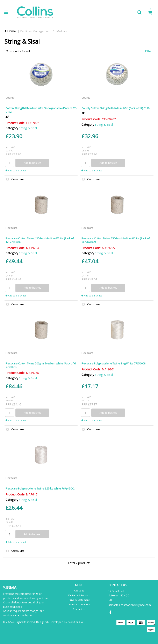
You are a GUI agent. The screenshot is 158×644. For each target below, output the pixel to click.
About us (79, 591)
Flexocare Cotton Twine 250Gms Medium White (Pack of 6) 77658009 (116, 240)
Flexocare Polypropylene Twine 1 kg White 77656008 (113, 363)
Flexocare (12, 228)
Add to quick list (16, 170)
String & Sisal (28, 128)
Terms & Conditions (79, 604)
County (10, 98)
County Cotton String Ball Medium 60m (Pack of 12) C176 (115, 108)
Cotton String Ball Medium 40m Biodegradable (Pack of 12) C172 (41, 110)
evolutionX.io (75, 622)
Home (10, 31)
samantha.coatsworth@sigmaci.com (130, 605)
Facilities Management (35, 31)
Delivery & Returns (79, 595)
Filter (148, 51)
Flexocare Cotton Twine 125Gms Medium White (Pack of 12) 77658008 (40, 240)
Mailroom (63, 31)
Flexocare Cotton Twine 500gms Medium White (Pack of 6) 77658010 (41, 365)
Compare (14, 180)
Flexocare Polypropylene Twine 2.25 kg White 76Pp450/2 (40, 488)
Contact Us (79, 609)
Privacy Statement (79, 600)
